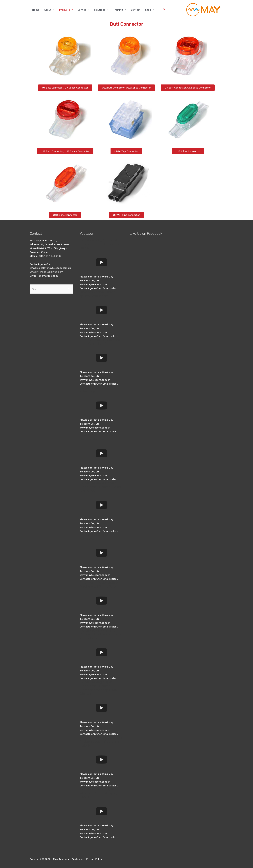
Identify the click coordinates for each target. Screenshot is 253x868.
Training (118, 10)
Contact (136, 10)
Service (82, 10)
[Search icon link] (164, 10)
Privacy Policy (94, 859)
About (48, 10)
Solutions (100, 10)
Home (36, 10)
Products (65, 10)
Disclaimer (78, 859)
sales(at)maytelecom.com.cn (54, 268)
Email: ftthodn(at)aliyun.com (47, 272)
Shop (148, 10)
